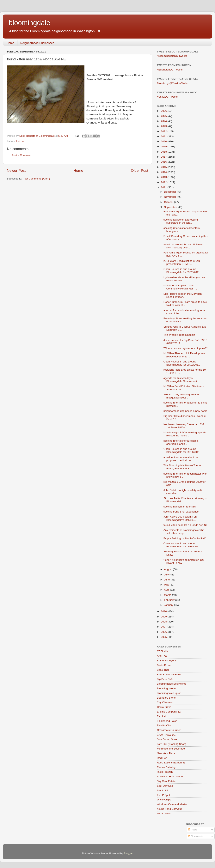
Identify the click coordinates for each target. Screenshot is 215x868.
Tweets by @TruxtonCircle (172, 83)
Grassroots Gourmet (169, 730)
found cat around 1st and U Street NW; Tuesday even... (183, 246)
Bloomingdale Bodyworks (172, 684)
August (169, 569)
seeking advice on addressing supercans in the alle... (181, 221)
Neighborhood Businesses (37, 43)
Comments (196, 836)
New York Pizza (166, 753)
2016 (164, 162)
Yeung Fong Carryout (169, 809)
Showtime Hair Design (170, 777)
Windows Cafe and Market (172, 804)
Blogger (128, 853)
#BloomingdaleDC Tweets (172, 56)
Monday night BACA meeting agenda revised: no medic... (185, 434)
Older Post (140, 170)
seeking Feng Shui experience (181, 512)
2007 (164, 627)
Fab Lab (162, 716)
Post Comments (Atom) (36, 179)
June (167, 580)
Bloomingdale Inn (167, 688)
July (167, 575)
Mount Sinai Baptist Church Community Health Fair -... (180, 287)
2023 (164, 126)
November (170, 197)
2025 (164, 116)
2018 (164, 152)
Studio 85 (162, 790)
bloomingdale (29, 23)
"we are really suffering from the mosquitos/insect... (182, 396)
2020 (164, 141)
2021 (164, 136)
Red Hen (162, 758)
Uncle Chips (164, 800)
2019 (164, 146)
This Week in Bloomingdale (179, 335)
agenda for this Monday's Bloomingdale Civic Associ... (181, 380)
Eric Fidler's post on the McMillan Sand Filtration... (183, 295)
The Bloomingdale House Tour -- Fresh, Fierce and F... (182, 467)
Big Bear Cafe (165, 679)
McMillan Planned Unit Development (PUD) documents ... (185, 355)
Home (10, 43)
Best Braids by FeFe (169, 674)
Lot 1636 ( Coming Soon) (172, 744)
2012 (164, 182)
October (169, 202)
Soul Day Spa (165, 786)
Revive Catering (166, 767)
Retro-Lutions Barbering (171, 763)
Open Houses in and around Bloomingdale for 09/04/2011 (182, 545)
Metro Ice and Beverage (171, 749)
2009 (164, 617)
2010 (164, 611)
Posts (193, 830)
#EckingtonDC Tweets (170, 70)
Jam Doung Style (167, 739)
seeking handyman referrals (180, 507)
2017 (164, 157)
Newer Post (16, 170)
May (167, 585)
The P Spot (163, 795)
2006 (164, 632)
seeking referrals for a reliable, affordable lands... (181, 442)
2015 (164, 167)
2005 (164, 637)
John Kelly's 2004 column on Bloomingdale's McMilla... (180, 518)
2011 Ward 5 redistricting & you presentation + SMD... (182, 262)
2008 (164, 622)
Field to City (164, 725)
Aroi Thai (162, 656)
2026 (164, 111)
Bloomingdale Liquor (169, 693)
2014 (164, 172)
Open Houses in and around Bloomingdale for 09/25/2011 (182, 271)
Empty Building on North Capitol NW (185, 538)
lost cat (20, 141)
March (168, 595)
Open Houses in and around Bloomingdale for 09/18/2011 (182, 363)
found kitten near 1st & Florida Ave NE (186, 525)
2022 (164, 131)
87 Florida (163, 651)
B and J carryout (166, 661)
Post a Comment (22, 155)
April (167, 590)
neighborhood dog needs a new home (185, 411)
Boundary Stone (166, 698)
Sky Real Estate (166, 781)
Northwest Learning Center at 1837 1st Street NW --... (184, 426)
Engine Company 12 (169, 712)
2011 (164, 187)
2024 (164, 121)
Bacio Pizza (164, 665)
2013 (164, 177)
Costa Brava (164, 707)
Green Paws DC (166, 735)
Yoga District (164, 813)
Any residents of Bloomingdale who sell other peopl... (184, 532)
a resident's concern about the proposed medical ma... (181, 459)
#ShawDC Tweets (167, 97)
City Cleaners (165, 702)
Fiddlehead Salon (167, 721)
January (169, 605)
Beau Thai (163, 670)
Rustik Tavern (165, 772)
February (170, 600)
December (170, 192)
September (171, 207)
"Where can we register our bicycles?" (185, 348)
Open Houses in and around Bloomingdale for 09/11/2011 (182, 450)
